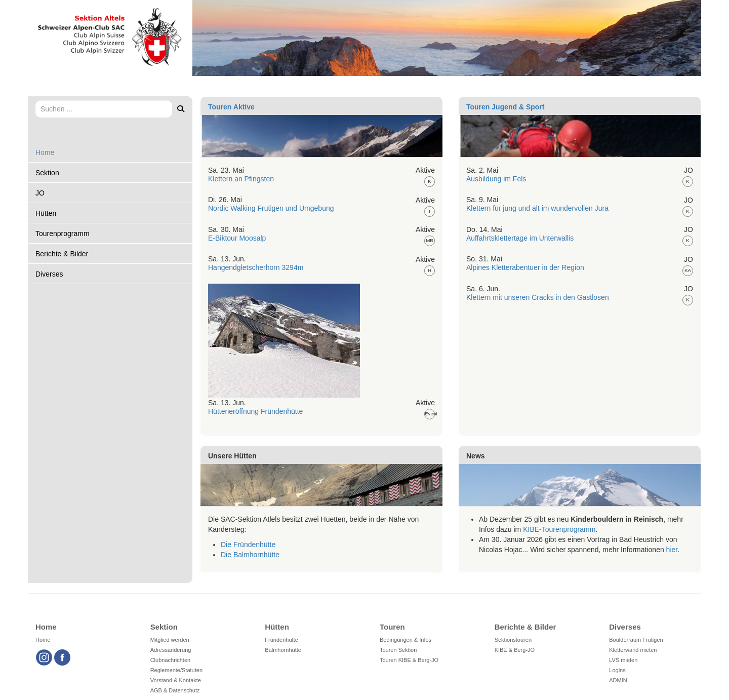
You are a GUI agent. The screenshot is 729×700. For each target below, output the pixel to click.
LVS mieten (623, 660)
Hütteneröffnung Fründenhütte (255, 411)
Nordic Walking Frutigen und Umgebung (271, 208)
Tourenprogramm (63, 234)
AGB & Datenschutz (175, 690)
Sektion (47, 173)
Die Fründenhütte (248, 545)
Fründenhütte (281, 640)
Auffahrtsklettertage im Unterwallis (520, 238)
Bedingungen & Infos (406, 640)
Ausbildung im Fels (496, 179)
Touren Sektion (398, 650)
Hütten (46, 213)
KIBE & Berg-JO (515, 650)
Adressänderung (171, 650)
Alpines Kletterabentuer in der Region (525, 267)
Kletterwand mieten (633, 650)
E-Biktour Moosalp (237, 238)
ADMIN (618, 680)
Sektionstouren (513, 640)
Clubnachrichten (171, 660)
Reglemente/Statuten (176, 670)
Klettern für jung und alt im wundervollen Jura (537, 208)
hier (672, 550)
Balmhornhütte (283, 650)
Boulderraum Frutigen (636, 640)
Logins (617, 670)
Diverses (49, 274)
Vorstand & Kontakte (176, 680)
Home (45, 152)
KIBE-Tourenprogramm (559, 529)
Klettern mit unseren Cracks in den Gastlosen (538, 297)
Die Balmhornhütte (250, 555)
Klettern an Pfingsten (241, 179)
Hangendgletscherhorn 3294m (256, 267)
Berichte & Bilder (62, 254)
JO (40, 193)
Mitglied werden (170, 640)
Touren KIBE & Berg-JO (409, 660)
